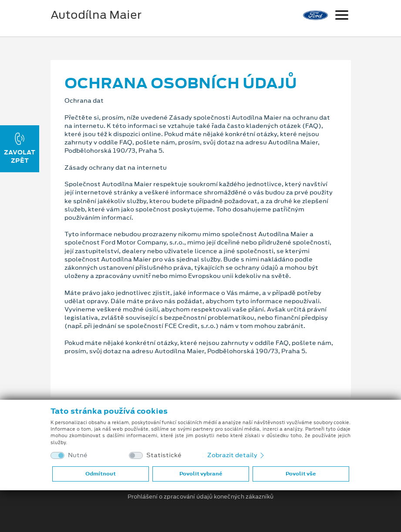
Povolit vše (301, 474)
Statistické (164, 455)
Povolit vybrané (201, 474)
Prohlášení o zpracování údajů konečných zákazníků (200, 497)
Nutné (78, 455)
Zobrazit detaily (236, 455)
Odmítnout (101, 474)
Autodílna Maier (96, 15)
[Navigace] (342, 16)
